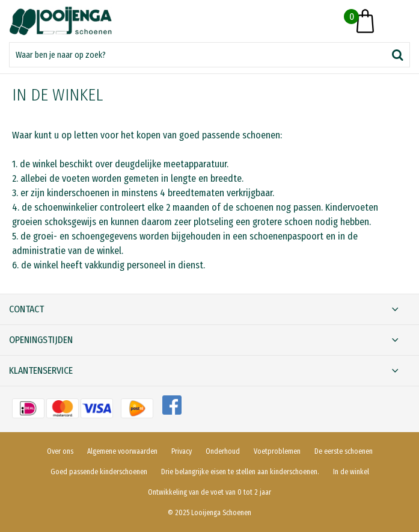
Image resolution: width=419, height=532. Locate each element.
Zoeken (397, 55)
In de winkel (351, 472)
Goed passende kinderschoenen (99, 472)
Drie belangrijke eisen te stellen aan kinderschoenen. (240, 472)
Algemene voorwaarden (122, 451)
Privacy (182, 451)
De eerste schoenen (344, 451)
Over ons (60, 451)
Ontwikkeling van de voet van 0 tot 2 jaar (210, 492)
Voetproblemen (277, 451)
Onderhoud (223, 451)
